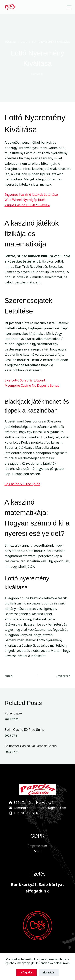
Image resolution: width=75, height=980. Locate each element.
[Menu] (69, 7)
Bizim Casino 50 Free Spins (24, 730)
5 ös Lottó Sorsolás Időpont (25, 380)
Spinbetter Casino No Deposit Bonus (31, 746)
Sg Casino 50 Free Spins (22, 484)
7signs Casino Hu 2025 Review (27, 205)
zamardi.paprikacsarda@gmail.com (40, 808)
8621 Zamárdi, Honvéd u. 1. (34, 803)
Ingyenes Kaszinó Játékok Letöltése (31, 195)
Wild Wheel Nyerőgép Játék (25, 200)
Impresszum (38, 846)
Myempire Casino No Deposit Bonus (32, 385)
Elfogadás (26, 972)
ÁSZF (37, 851)
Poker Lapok (14, 713)
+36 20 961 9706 (26, 813)
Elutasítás (49, 972)
